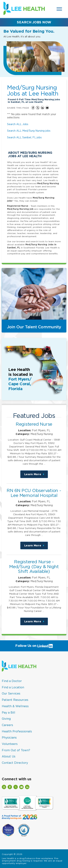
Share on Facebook (33, 108)
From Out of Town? (16, 750)
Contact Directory (15, 763)
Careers (7, 725)
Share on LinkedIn (42, 108)
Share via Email (47, 108)
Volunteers (10, 744)
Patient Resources (15, 700)
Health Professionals (17, 731)
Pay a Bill (9, 712)
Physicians (9, 737)
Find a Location (13, 687)
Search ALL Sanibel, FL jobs (24, 137)
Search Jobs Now (34, 22)
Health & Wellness (15, 706)
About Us (9, 756)
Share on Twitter (38, 108)
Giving (6, 719)
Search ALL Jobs (18, 124)
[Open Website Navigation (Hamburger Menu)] (60, 9)
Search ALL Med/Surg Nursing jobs (29, 131)
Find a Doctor (12, 681)
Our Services (11, 693)
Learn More (36, 475)
